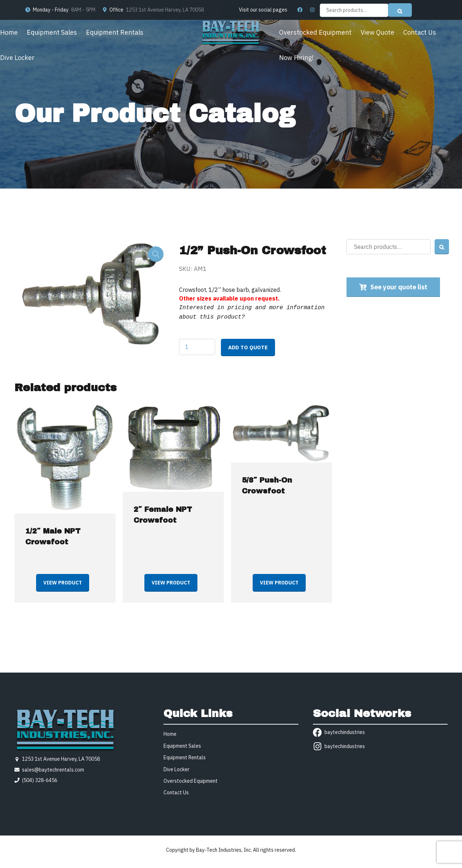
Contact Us (420, 32)
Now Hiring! (296, 58)
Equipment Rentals (115, 32)
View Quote (377, 32)
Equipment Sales (52, 32)
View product (63, 581)
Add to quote (248, 346)
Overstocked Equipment (315, 32)
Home (9, 32)
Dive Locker (17, 58)
